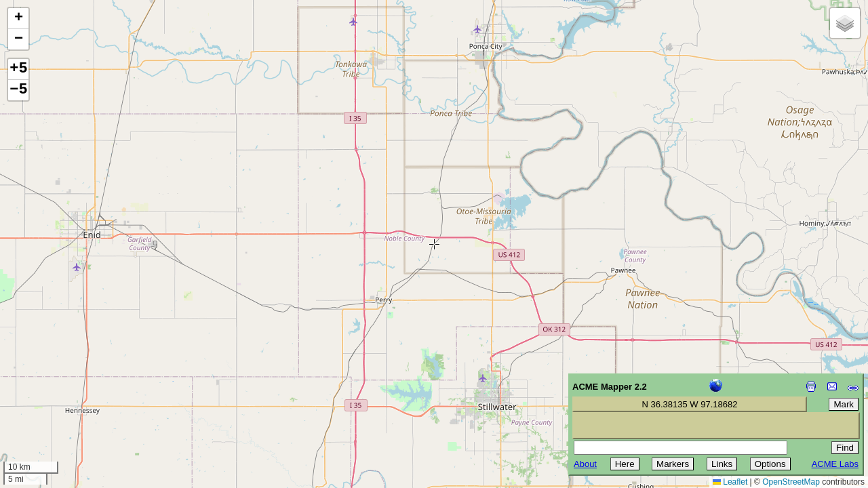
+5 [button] (18, 69)
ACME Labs (835, 464)
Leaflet (730, 482)
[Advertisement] (72, 392)
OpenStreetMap (791, 482)
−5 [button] (18, 90)
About (585, 464)
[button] (18, 19)
